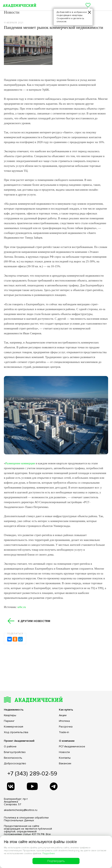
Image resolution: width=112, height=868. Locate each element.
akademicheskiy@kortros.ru (21, 810)
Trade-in (64, 732)
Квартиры (10, 715)
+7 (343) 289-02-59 (32, 774)
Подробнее (49, 853)
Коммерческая (14, 727)
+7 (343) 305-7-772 (95, 5)
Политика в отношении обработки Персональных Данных (26, 819)
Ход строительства (16, 732)
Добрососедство (15, 764)
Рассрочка (66, 727)
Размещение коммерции (20, 463)
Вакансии (65, 764)
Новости (64, 752)
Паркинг (9, 721)
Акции (63, 715)
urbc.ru (22, 607)
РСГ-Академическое (72, 747)
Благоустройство (15, 752)
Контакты (65, 758)
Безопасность (13, 758)
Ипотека (64, 721)
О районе (10, 747)
